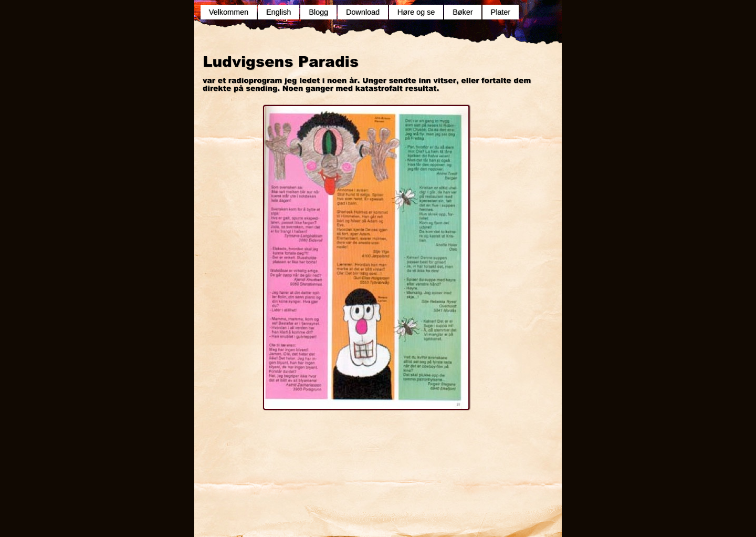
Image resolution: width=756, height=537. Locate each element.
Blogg (318, 12)
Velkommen (229, 12)
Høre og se (416, 12)
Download (363, 12)
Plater (501, 12)
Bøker (463, 12)
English (279, 12)
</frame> (336, 442)
